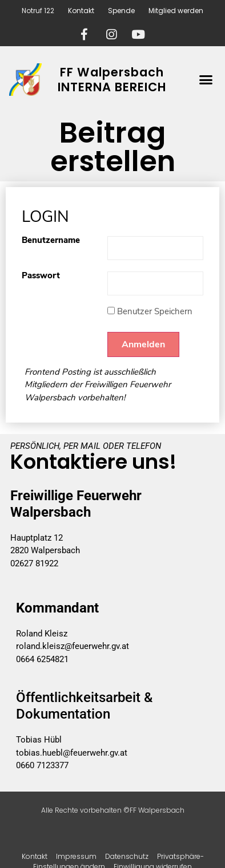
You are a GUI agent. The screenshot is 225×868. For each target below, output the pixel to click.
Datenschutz (127, 856)
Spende (121, 11)
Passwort (41, 276)
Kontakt (81, 11)
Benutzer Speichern (150, 311)
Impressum (76, 856)
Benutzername (51, 241)
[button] (206, 80)
